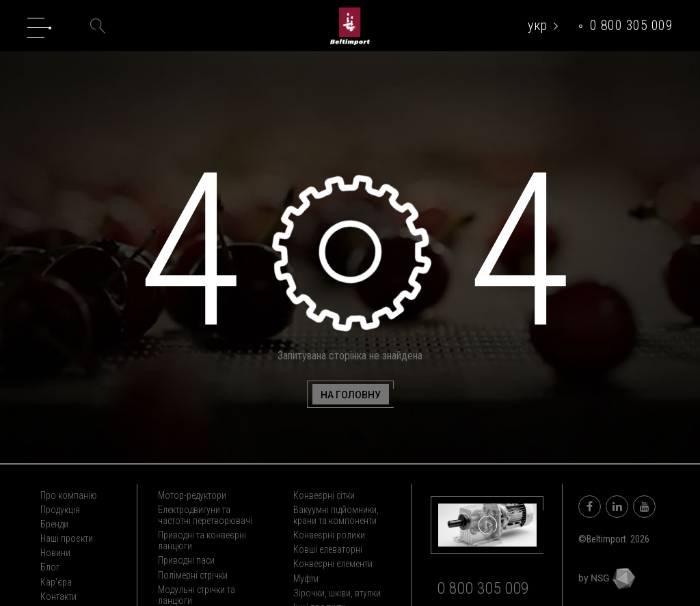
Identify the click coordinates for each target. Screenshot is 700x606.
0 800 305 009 (632, 25)
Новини (55, 553)
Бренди (54, 524)
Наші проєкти (67, 538)
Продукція (60, 510)
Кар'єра (56, 582)
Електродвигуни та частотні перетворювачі (205, 515)
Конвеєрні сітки (324, 495)
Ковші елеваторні (328, 549)
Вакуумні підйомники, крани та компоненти (336, 515)
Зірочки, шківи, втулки (337, 593)
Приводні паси (186, 560)
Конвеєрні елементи (333, 564)
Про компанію (69, 495)
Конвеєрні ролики (329, 535)
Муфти (306, 579)
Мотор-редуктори (192, 495)
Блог (50, 567)
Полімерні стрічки (193, 575)
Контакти (58, 596)
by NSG (607, 578)
